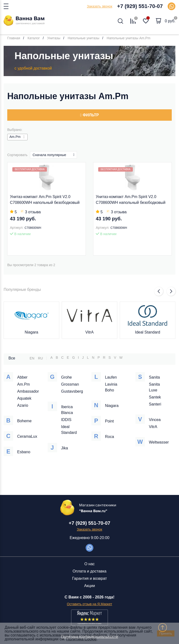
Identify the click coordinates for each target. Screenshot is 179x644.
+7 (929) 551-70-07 (140, 6)
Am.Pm (23, 384)
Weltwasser (159, 442)
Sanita (154, 377)
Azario (23, 405)
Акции (90, 586)
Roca (109, 437)
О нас (90, 564)
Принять (166, 633)
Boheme (24, 421)
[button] (159, 291)
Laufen (111, 377)
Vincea (155, 420)
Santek (155, 397)
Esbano (24, 452)
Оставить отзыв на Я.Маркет (89, 604)
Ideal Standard (148, 332)
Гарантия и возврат (89, 578)
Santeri (155, 404)
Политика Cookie (81, 639)
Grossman (70, 384)
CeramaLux (27, 436)
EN (32, 358)
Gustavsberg (72, 391)
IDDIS (66, 420)
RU (40, 358)
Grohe (67, 377)
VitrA (89, 332)
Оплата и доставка (89, 571)
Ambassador (28, 391)
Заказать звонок (100, 6)
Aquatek (24, 398)
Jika (65, 448)
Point (109, 421)
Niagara (31, 332)
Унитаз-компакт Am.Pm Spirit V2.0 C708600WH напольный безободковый (45, 200)
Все (12, 358)
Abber (22, 377)
